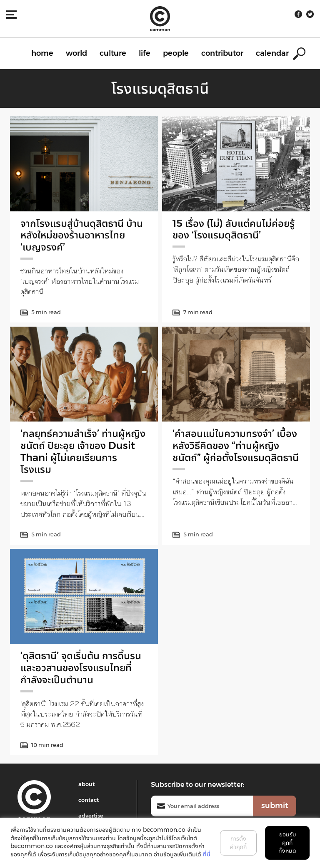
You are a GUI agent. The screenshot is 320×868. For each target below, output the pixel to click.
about (86, 784)
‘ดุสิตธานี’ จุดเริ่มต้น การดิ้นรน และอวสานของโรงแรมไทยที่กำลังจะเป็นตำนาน (81, 668)
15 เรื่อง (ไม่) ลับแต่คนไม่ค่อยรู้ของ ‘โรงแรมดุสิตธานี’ (234, 229)
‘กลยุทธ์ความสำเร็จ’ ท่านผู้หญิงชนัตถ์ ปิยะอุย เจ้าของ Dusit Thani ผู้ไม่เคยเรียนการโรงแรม (83, 451)
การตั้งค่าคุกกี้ (238, 843)
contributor (222, 53)
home (42, 53)
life (145, 53)
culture (113, 53)
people (176, 53)
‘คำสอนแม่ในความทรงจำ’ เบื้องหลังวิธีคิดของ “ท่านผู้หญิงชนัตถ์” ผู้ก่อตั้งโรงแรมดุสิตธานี (236, 445)
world (76, 53)
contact (89, 800)
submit (275, 806)
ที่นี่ (207, 854)
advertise (91, 816)
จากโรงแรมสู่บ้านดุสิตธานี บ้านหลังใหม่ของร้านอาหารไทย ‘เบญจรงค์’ (82, 235)
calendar (272, 53)
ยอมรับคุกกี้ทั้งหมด (287, 842)
